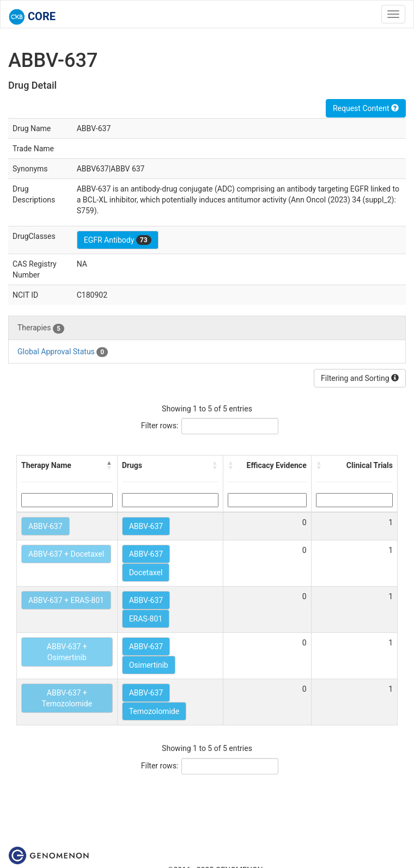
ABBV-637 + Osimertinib (67, 652)
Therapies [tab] (41, 328)
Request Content (366, 108)
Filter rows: (160, 426)
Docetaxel (146, 572)
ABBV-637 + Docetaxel (66, 554)
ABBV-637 (45, 526)
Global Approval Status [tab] (63, 352)
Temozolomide (154, 711)
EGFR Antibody (118, 240)
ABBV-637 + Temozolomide (67, 698)
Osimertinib (149, 665)
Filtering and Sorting (360, 378)
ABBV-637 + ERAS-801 (66, 600)
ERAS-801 (146, 619)
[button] (109, 465)
